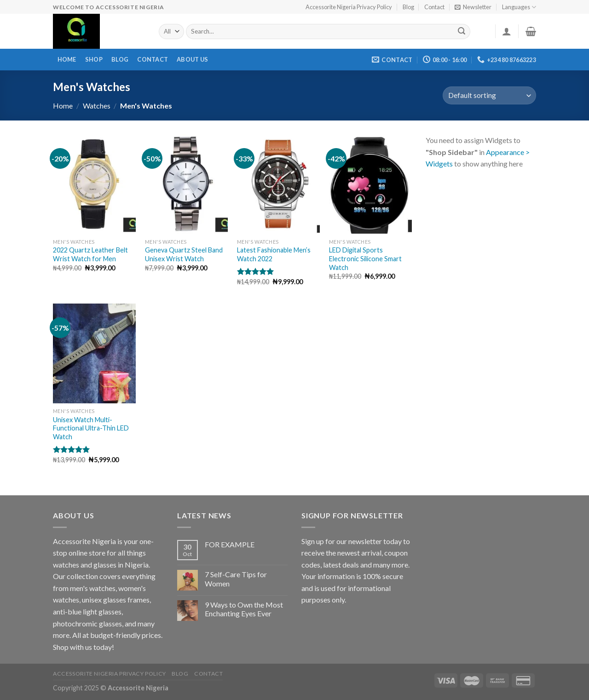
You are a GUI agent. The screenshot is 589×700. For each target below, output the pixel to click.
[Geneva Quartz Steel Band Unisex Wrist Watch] (186, 184)
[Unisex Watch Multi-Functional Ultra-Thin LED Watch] (94, 353)
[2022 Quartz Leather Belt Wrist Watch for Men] (94, 184)
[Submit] (462, 32)
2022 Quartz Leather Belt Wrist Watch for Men (90, 254)
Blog (408, 7)
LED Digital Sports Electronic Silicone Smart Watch (365, 258)
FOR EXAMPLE (230, 544)
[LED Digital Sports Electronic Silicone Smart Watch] (370, 184)
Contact (434, 7)
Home (67, 59)
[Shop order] (489, 95)
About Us (192, 59)
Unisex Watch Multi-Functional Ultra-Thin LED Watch (91, 428)
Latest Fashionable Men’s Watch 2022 (274, 254)
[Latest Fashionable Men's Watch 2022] (278, 184)
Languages (519, 7)
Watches (97, 106)
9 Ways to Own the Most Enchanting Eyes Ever (244, 609)
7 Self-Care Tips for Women (236, 579)
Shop (94, 59)
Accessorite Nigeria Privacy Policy (349, 7)
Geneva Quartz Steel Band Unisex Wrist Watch (184, 254)
